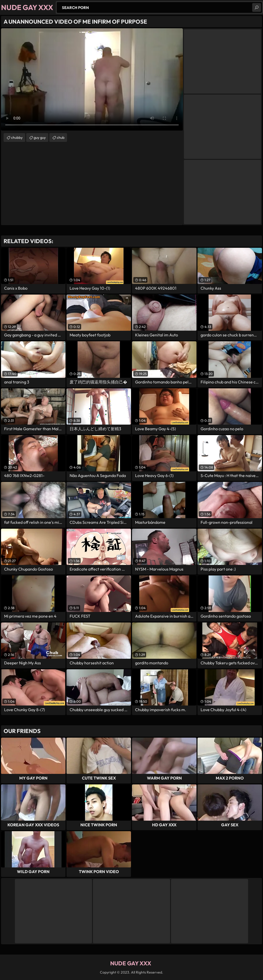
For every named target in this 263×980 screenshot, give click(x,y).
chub (61, 138)
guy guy (40, 138)
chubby (17, 138)
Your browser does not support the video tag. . (92, 79)
